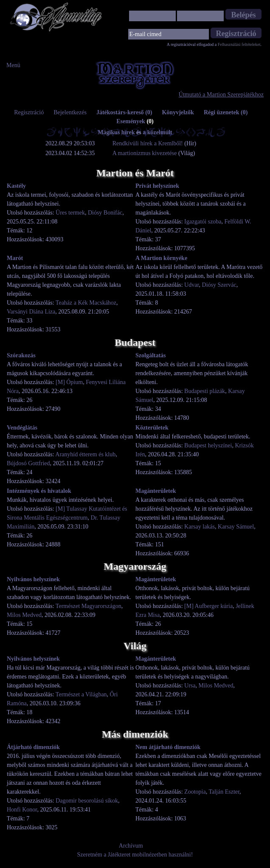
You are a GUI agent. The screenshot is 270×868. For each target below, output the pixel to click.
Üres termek (70, 213)
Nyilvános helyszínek (33, 579)
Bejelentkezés (70, 112)
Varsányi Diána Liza (31, 312)
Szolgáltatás (151, 355)
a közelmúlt (157, 132)
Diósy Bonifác (105, 213)
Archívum (131, 846)
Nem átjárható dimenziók (168, 747)
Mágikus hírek (116, 132)
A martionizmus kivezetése (145, 153)
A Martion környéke (161, 258)
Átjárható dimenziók (33, 747)
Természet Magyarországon (89, 606)
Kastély (16, 186)
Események (135, 121)
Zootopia (195, 792)
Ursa (190, 686)
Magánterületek (156, 491)
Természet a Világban (81, 694)
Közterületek (152, 428)
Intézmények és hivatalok (39, 491)
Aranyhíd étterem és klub (85, 454)
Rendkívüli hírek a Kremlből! (149, 143)
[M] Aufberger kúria (208, 606)
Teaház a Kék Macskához (86, 303)
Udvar (191, 285)
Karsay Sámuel (236, 527)
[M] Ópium (69, 382)
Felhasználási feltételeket (239, 44)
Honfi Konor (22, 810)
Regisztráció (29, 112)
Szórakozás (21, 355)
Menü (13, 65)
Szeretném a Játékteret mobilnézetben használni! (135, 855)
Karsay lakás (200, 527)
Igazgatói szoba (203, 222)
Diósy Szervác (219, 285)
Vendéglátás (22, 428)
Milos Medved (24, 615)
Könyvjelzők (178, 112)
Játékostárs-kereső (124, 112)
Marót (15, 258)
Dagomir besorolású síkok (87, 801)
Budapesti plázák (205, 391)
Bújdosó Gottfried (28, 463)
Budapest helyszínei (208, 445)
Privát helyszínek (157, 186)
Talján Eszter (224, 792)
